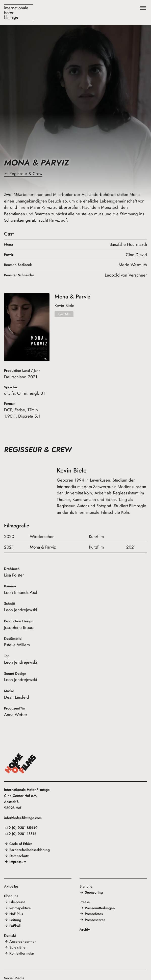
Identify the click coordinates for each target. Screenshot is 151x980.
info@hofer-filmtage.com (23, 818)
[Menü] (143, 8)
